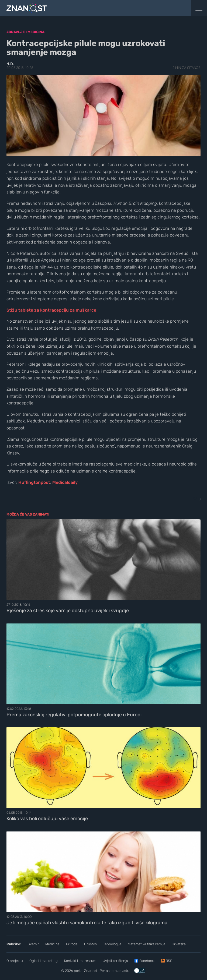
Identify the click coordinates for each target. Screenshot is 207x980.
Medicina (52, 944)
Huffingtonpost (34, 482)
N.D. (10, 64)
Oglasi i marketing (44, 961)
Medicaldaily (65, 482)
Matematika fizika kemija (146, 944)
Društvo (90, 944)
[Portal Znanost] (78, 8)
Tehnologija (112, 944)
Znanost (91, 971)
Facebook (147, 961)
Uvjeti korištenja (115, 961)
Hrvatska (179, 944)
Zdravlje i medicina (25, 32)
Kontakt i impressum (80, 961)
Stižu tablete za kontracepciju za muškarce (51, 310)
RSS (169, 961)
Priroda (72, 944)
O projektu (15, 961)
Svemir (33, 944)
